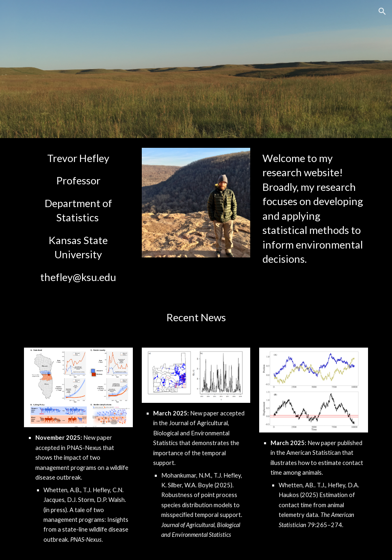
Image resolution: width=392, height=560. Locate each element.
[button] (382, 11)
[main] (78, 218)
